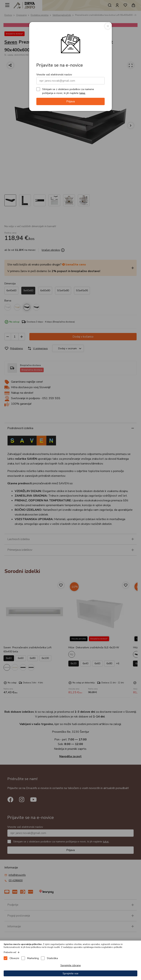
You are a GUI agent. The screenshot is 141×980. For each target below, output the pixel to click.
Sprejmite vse (70, 973)
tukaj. (82, 93)
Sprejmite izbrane (71, 965)
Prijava (70, 101)
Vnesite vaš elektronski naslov (54, 75)
